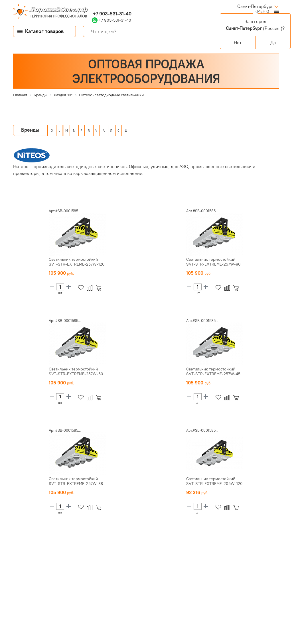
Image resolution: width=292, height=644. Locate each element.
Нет (238, 42)
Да (273, 42)
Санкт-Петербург (255, 6)
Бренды (30, 130)
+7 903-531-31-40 (112, 14)
